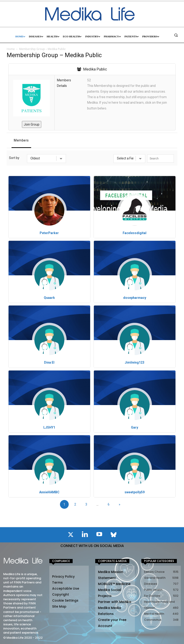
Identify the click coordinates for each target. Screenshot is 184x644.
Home (11, 49)
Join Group (32, 124)
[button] (176, 35)
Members (21, 140)
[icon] (71, 535)
